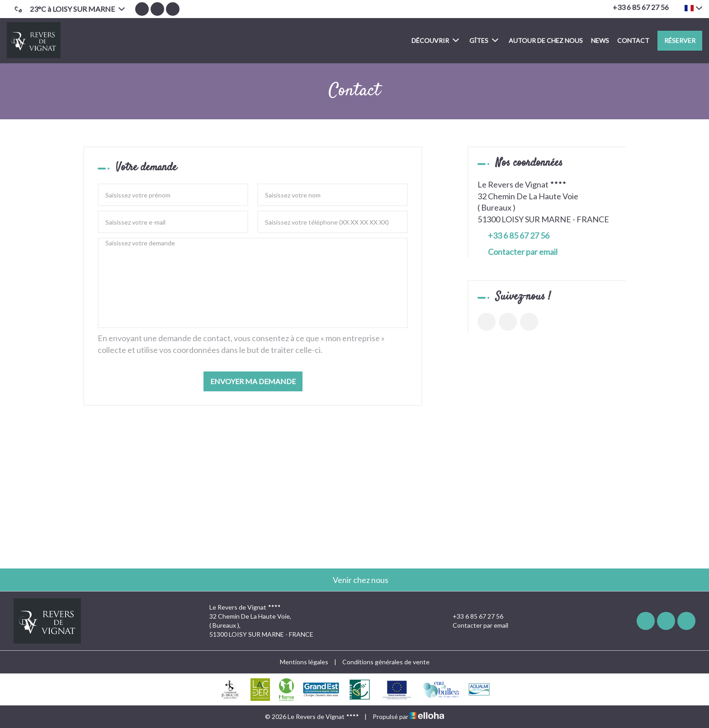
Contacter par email (523, 252)
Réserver (680, 40)
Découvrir (435, 40)
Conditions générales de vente (386, 662)
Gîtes (484, 40)
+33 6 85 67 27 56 (473, 616)
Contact (633, 40)
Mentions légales (304, 662)
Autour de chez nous (546, 40)
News (600, 40)
